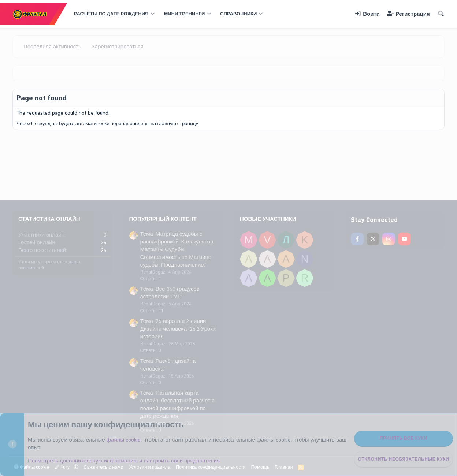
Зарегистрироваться (118, 47)
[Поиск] (441, 14)
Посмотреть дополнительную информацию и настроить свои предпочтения (124, 461)
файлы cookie (124, 440)
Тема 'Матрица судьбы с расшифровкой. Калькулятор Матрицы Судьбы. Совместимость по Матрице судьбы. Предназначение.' (177, 249)
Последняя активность (52, 47)
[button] (113, 14)
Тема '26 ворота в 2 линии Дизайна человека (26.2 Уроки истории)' (178, 329)
